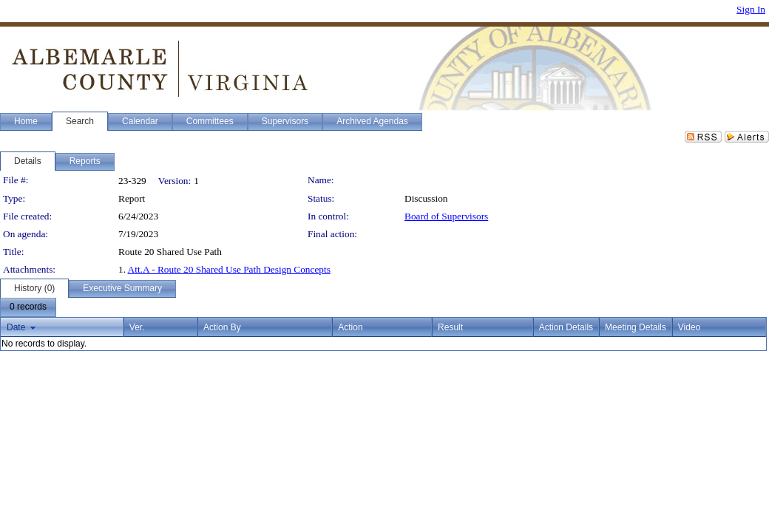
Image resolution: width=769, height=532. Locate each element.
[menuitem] (28, 307)
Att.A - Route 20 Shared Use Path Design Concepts (229, 269)
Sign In (751, 9)
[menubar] (28, 307)
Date (16, 327)
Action (350, 327)
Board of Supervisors (446, 216)
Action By (222, 327)
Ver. (137, 327)
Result (450, 327)
